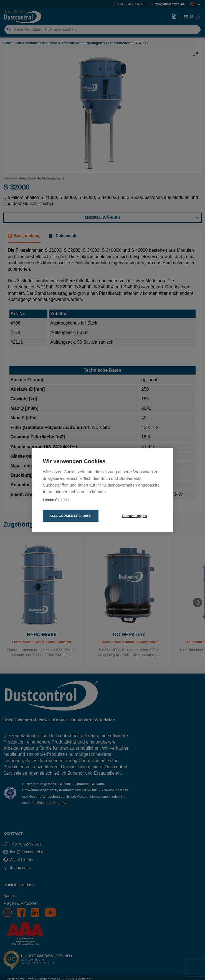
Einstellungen (134, 516)
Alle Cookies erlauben (71, 516)
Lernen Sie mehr (56, 500)
